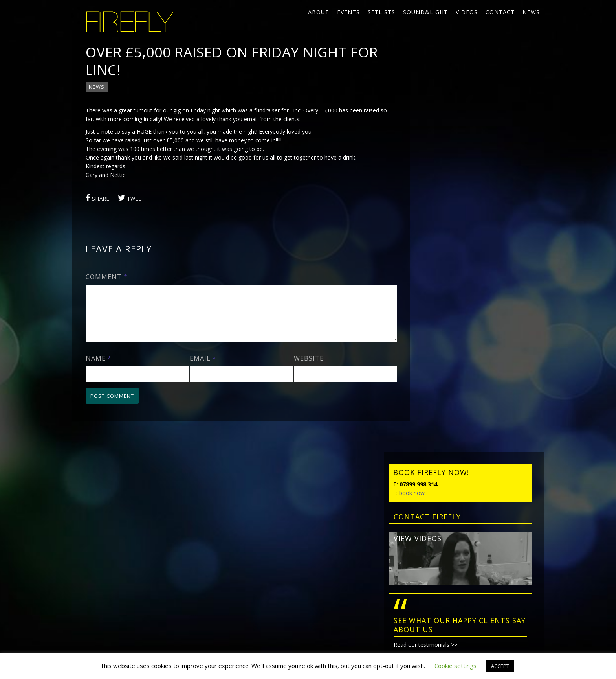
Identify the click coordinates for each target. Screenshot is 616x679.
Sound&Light (425, 12)
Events (348, 12)
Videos (467, 12)
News (531, 12)
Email (201, 368)
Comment (107, 277)
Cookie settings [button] (456, 666)
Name (99, 368)
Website (304, 368)
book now (430, 104)
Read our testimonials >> (443, 256)
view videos (435, 149)
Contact (500, 12)
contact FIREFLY (445, 128)
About (319, 12)
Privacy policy (99, 579)
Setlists (381, 12)
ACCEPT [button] (500, 666)
